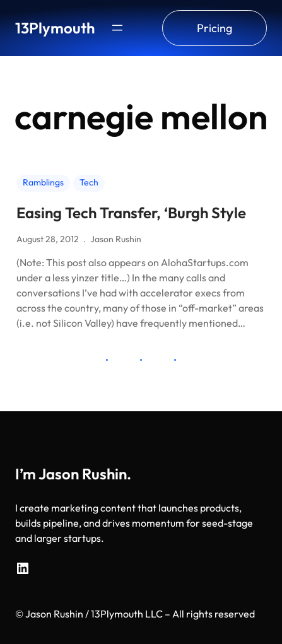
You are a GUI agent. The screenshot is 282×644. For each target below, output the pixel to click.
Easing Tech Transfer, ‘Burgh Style (131, 213)
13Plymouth (55, 28)
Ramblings (43, 182)
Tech (89, 182)
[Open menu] (117, 28)
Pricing (214, 28)
